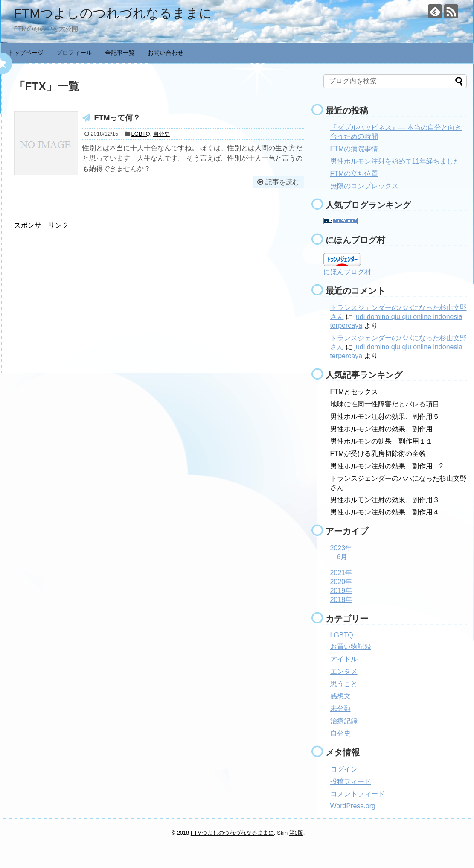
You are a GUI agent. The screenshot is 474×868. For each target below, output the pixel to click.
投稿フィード (351, 782)
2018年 (341, 600)
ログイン (344, 769)
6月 (342, 557)
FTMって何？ (118, 118)
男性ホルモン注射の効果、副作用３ (385, 500)
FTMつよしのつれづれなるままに (113, 13)
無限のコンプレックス (364, 186)
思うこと (344, 684)
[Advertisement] (86, 290)
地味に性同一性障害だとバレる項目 (385, 404)
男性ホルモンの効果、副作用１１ (381, 441)
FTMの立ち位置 (354, 174)
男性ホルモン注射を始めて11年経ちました (395, 161)
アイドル (344, 659)
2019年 (341, 591)
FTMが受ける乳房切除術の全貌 (378, 454)
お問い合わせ (166, 53)
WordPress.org (353, 806)
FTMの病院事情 (354, 149)
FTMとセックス (354, 392)
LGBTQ (141, 134)
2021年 (341, 573)
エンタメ (344, 671)
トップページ (26, 53)
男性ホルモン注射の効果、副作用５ (385, 416)
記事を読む (282, 182)
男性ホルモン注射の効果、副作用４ (385, 512)
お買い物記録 (351, 647)
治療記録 (344, 721)
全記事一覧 (120, 53)
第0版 (296, 833)
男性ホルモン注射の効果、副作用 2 (387, 466)
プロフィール (74, 53)
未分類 (340, 709)
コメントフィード (358, 794)
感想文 (340, 696)
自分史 (161, 134)
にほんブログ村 (347, 272)
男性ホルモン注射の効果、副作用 (381, 429)
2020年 (341, 582)
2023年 (341, 548)
